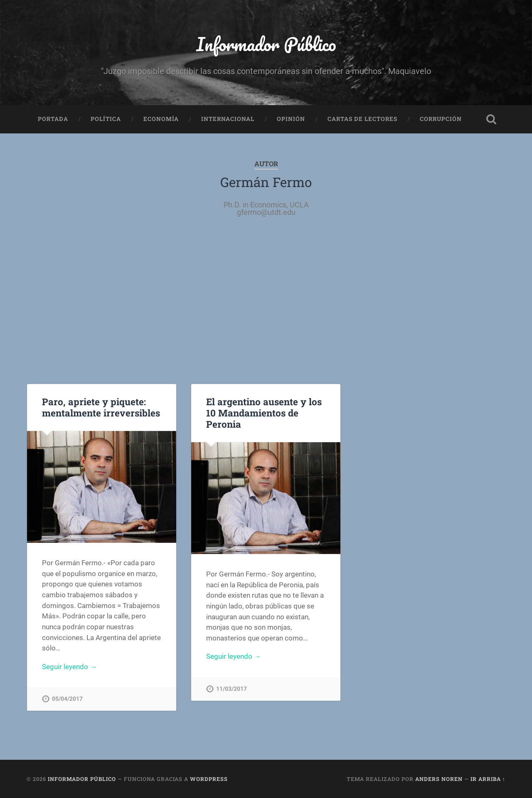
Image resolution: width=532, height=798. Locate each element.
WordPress (209, 779)
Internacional (228, 119)
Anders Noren (439, 779)
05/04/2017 (67, 699)
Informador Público (266, 44)
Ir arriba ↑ (488, 779)
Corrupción (441, 119)
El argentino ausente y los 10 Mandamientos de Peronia (264, 413)
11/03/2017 (232, 689)
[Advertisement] (266, 301)
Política (106, 119)
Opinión (291, 119)
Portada (53, 119)
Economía (161, 119)
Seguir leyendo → (69, 667)
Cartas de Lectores (362, 119)
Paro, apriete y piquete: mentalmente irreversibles (101, 407)
